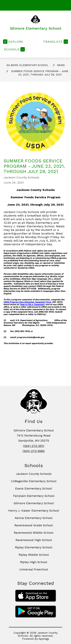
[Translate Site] (55, 42)
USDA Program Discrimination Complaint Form (27, 302)
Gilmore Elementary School (27, 65)
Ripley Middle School (34, 555)
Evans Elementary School (34, 488)
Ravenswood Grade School (34, 525)
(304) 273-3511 (34, 446)
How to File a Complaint (32, 305)
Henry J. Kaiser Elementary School (34, 511)
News (61, 65)
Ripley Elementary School (34, 547)
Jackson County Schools (34, 474)
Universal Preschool (34, 569)
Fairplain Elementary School (34, 496)
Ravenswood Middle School (34, 533)
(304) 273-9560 (34, 451)
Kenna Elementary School (34, 518)
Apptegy (44, 639)
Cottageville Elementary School (34, 481)
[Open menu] (13, 42)
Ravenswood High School (34, 540)
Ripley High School (34, 562)
